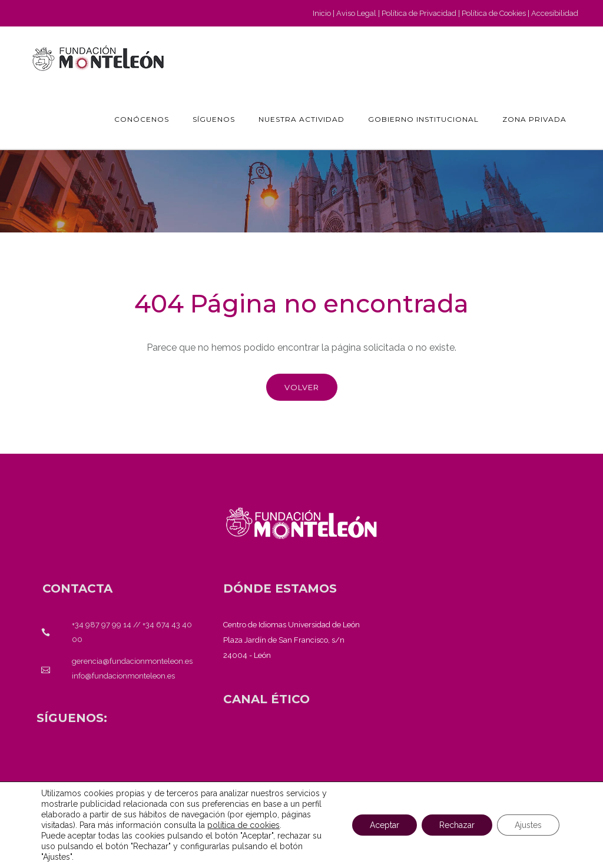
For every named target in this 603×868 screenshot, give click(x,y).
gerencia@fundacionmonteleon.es (132, 661)
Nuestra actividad (301, 119)
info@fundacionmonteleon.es (123, 676)
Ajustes (528, 825)
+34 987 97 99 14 (102, 625)
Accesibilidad (555, 13)
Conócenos (142, 119)
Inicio (322, 13)
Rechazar (457, 825)
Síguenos (214, 119)
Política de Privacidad (419, 13)
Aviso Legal (356, 13)
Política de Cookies (494, 13)
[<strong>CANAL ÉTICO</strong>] (266, 699)
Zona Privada (534, 119)
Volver (302, 387)
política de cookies (243, 825)
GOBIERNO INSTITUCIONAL (423, 119)
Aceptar (385, 825)
